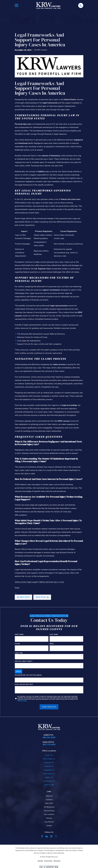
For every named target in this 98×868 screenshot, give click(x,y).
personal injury (52, 582)
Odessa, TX (49, 777)
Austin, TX (49, 755)
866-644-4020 (49, 738)
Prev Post (23, 597)
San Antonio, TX (49, 781)
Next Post (42, 597)
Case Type (19, 653)
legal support (33, 582)
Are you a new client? (24, 661)
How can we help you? (24, 685)
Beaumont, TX (49, 763)
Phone (17, 644)
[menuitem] (40, 861)
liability (42, 582)
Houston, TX (49, 766)
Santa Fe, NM (49, 785)
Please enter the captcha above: (28, 675)
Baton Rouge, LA (49, 759)
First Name (19, 635)
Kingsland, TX (49, 770)
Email (52, 644)
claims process (21, 582)
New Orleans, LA (49, 774)
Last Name (54, 635)
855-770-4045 (49, 745)
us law (61, 582)
